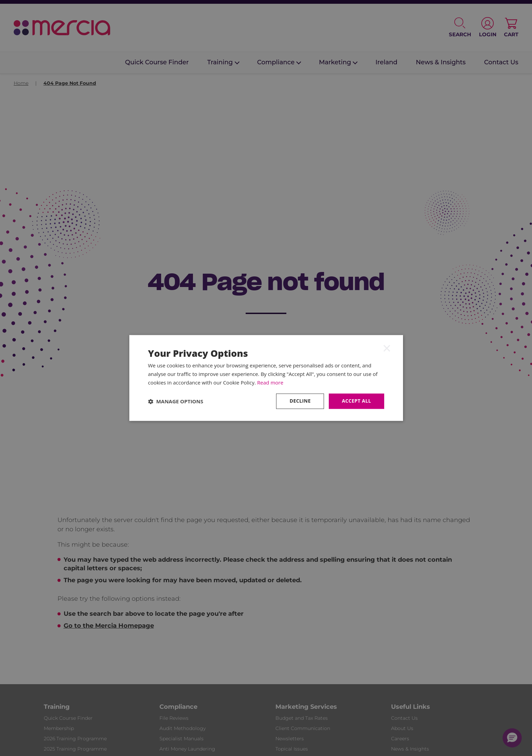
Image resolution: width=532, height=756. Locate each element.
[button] (176, 401)
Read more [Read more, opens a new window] (270, 382)
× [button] (387, 348)
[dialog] (266, 378)
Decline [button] (300, 401)
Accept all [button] (356, 401)
